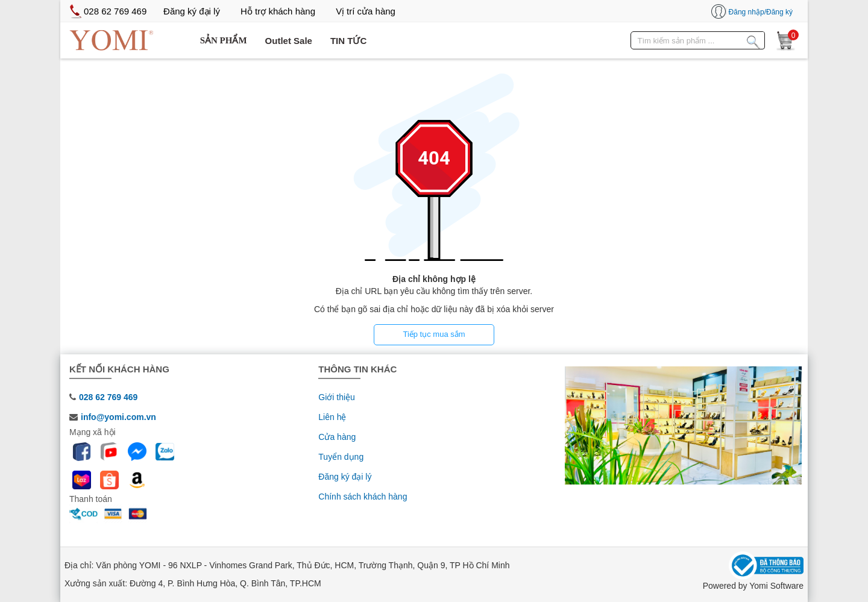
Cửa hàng (337, 437)
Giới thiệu (337, 397)
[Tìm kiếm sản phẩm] (753, 40)
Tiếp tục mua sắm (434, 334)
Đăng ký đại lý (345, 477)
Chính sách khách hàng (363, 497)
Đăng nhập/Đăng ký (761, 12)
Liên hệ (332, 417)
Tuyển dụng (341, 457)
